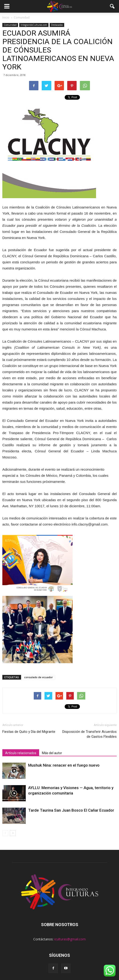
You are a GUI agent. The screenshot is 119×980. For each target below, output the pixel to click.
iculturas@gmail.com (70, 939)
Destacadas (57, 25)
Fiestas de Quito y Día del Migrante (29, 732)
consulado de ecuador (39, 677)
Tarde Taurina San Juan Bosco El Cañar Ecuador (71, 810)
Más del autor (52, 753)
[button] (112, 6)
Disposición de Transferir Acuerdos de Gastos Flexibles (89, 734)
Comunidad (10, 25)
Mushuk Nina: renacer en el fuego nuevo (64, 765)
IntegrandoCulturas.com (34, 25)
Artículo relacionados (21, 753)
